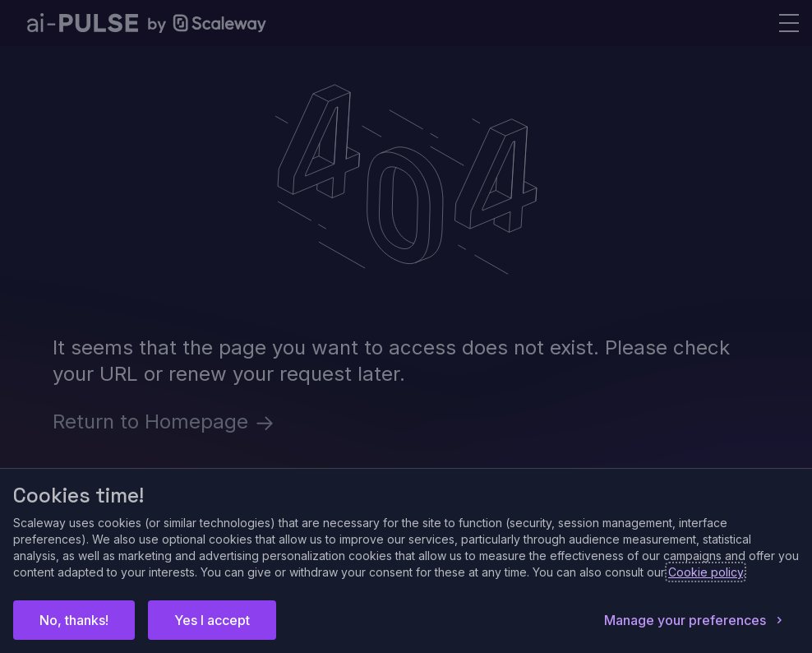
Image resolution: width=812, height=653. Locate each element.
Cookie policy (706, 572)
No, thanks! (74, 620)
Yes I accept (212, 620)
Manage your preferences (695, 620)
